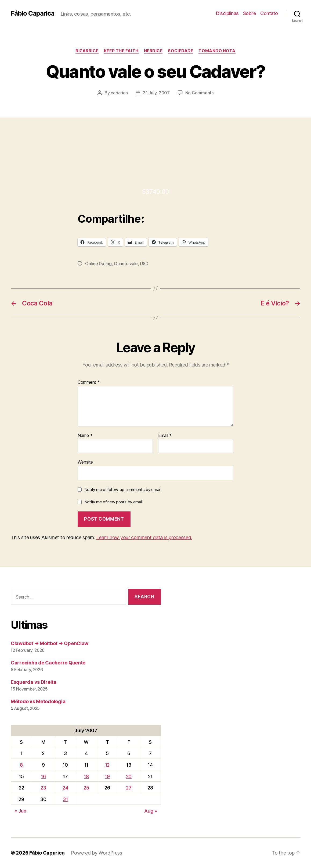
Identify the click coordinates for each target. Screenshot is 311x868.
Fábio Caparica (32, 13)
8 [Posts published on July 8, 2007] (21, 765)
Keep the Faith (121, 51)
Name (85, 436)
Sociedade (180, 51)
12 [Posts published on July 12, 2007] (107, 765)
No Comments (199, 93)
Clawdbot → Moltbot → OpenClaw (50, 643)
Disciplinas (227, 13)
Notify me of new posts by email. (114, 502)
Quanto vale (126, 264)
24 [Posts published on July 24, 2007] (65, 788)
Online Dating (98, 264)
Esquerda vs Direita (34, 682)
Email (165, 436)
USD (144, 264)
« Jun (20, 811)
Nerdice (153, 51)
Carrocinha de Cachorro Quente (48, 663)
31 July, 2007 (156, 93)
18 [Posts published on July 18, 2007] (86, 776)
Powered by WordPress (97, 853)
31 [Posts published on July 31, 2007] (65, 799)
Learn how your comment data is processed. (144, 537)
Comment (89, 382)
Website (85, 462)
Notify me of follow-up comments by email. (123, 490)
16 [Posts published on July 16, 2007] (43, 776)
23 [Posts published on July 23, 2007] (43, 788)
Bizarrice (87, 51)
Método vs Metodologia (38, 701)
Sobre (250, 13)
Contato (269, 13)
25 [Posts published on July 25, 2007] (86, 788)
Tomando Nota (217, 51)
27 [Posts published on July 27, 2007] (129, 788)
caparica (119, 93)
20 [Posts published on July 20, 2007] (129, 776)
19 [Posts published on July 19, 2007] (107, 776)
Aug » (151, 811)
